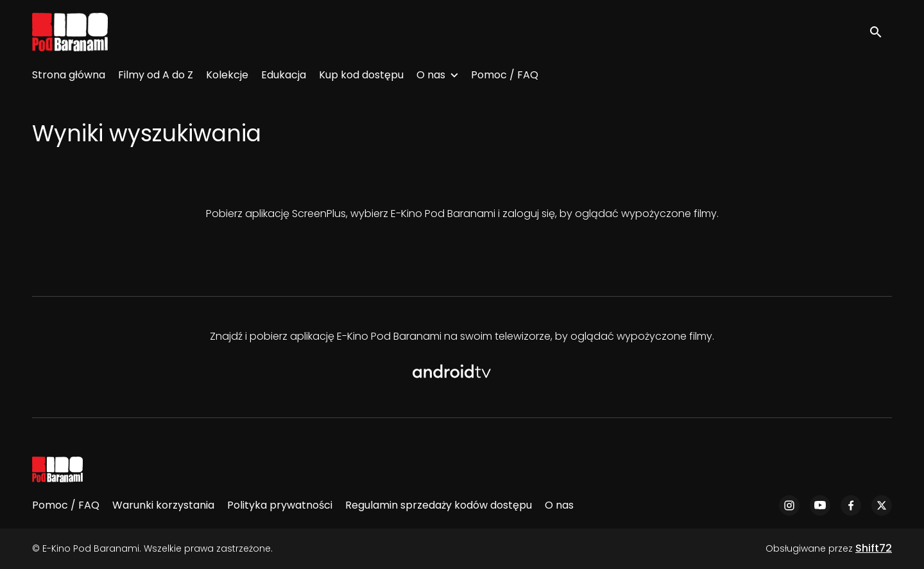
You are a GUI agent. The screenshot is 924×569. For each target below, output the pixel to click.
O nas (431, 75)
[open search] (880, 32)
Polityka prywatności (280, 505)
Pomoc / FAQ (505, 75)
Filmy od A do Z (156, 75)
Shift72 (874, 548)
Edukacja (284, 75)
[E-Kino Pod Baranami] (57, 469)
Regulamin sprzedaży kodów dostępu (439, 505)
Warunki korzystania (163, 505)
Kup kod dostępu (361, 75)
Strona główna (69, 75)
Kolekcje (227, 75)
